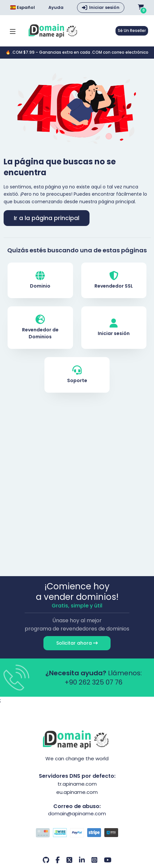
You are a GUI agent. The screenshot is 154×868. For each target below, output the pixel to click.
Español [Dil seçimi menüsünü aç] (23, 7)
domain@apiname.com (77, 813)
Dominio (40, 280)
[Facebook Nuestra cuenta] (58, 860)
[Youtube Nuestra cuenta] (108, 860)
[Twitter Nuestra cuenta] (69, 860)
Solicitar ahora (77, 643)
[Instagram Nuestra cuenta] (94, 860)
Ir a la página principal (47, 218)
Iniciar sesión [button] (104, 7)
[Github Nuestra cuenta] (46, 860)
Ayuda (56, 8)
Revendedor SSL (114, 280)
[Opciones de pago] (77, 833)
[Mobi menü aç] (13, 31)
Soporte (77, 375)
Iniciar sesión (114, 328)
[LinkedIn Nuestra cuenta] (82, 860)
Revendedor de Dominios (40, 327)
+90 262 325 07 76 (93, 682)
